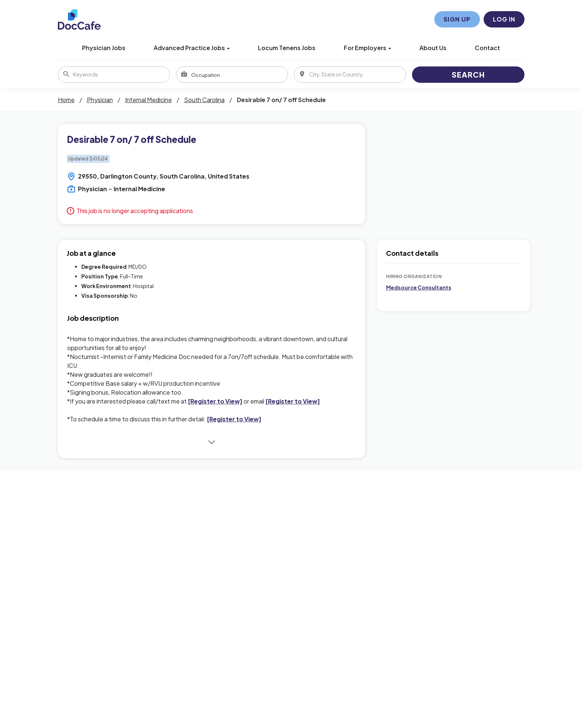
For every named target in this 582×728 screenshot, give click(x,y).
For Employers (367, 48)
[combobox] (232, 75)
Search (468, 74)
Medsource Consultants (419, 287)
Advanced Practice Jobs (192, 48)
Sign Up (457, 19)
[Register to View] (215, 401)
